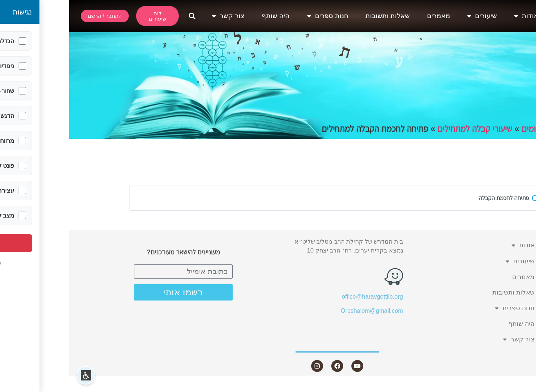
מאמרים (369, 16)
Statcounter (521, 387)
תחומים (465, 129)
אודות (457, 16)
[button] (123, 16)
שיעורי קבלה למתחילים (406, 129)
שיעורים (413, 16)
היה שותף (206, 16)
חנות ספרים (259, 16)
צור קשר (159, 16)
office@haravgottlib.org (303, 297)
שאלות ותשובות (318, 16)
